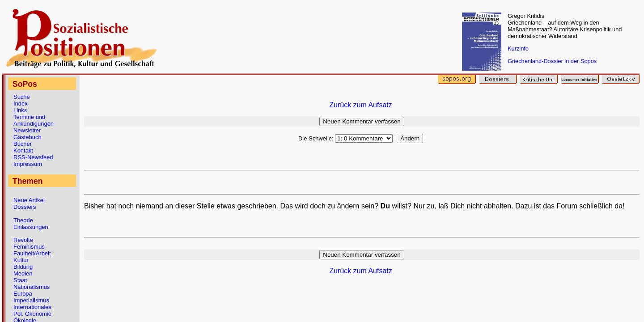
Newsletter (27, 130)
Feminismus (29, 247)
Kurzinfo (518, 49)
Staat (20, 280)
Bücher (23, 144)
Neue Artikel (29, 200)
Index (21, 104)
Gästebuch (28, 137)
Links (20, 110)
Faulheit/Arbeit (32, 253)
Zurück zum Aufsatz (361, 105)
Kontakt (23, 150)
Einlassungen (31, 227)
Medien (23, 273)
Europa (23, 294)
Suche (22, 97)
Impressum (28, 164)
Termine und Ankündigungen (34, 120)
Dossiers (25, 207)
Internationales (32, 307)
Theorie (23, 220)
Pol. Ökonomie (32, 314)
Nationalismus (32, 287)
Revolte (23, 240)
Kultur (21, 260)
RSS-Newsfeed (33, 157)
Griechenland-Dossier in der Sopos (552, 61)
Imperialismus (31, 300)
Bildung (23, 267)
